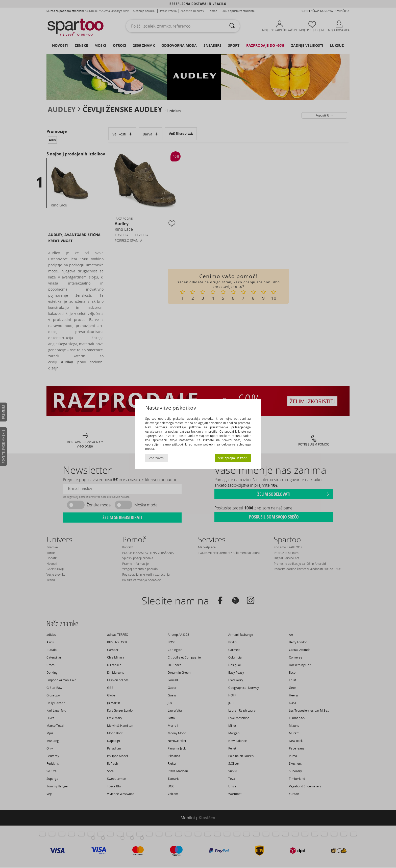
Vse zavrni (157, 458)
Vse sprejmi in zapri (233, 458)
